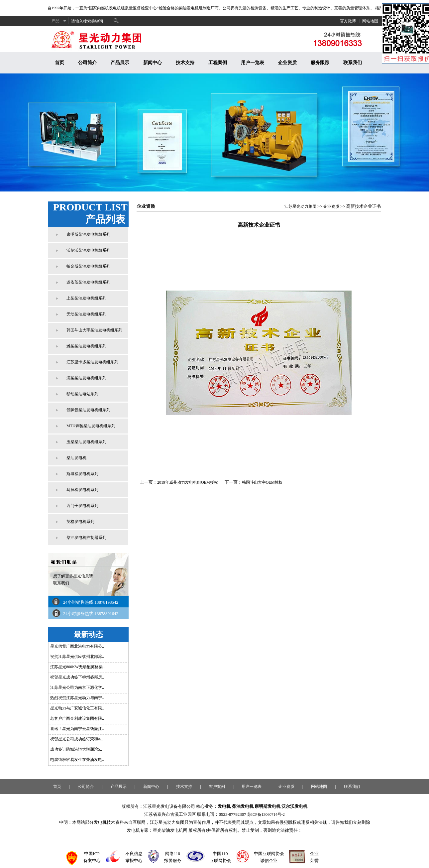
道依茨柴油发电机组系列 (88, 282)
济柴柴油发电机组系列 (86, 378)
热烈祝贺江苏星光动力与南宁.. (77, 698)
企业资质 (287, 63)
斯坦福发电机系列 (82, 474)
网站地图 (370, 21)
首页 (59, 63)
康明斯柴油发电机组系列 (88, 234)
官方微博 (348, 21)
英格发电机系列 (80, 522)
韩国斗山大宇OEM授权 (262, 482)
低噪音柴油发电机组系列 (88, 410)
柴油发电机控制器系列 (86, 538)
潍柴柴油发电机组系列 (86, 346)
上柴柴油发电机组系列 (86, 298)
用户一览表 (253, 63)
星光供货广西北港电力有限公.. (77, 646)
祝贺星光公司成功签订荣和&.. (77, 739)
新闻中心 (153, 63)
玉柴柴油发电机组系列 (86, 442)
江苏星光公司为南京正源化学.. (77, 687)
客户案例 (217, 787)
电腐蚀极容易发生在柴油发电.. (77, 760)
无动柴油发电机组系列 (86, 314)
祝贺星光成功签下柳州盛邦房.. (77, 677)
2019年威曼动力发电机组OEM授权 (188, 482)
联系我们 (353, 63)
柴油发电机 (76, 458)
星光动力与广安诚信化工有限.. (77, 708)
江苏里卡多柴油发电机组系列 (92, 362)
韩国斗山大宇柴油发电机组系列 (94, 330)
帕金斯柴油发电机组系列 (88, 266)
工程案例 (218, 63)
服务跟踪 (320, 63)
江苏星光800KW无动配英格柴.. (77, 667)
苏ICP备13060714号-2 (266, 814)
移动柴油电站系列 (82, 394)
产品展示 (120, 63)
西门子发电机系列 (82, 506)
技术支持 (185, 63)
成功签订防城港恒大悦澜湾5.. (76, 749)
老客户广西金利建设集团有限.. (77, 718)
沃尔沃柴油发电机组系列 (88, 250)
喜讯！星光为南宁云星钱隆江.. (77, 729)
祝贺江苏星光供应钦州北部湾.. (77, 657)
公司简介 (87, 63)
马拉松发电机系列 (82, 490)
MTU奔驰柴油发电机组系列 (91, 426)
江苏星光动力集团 (300, 206)
